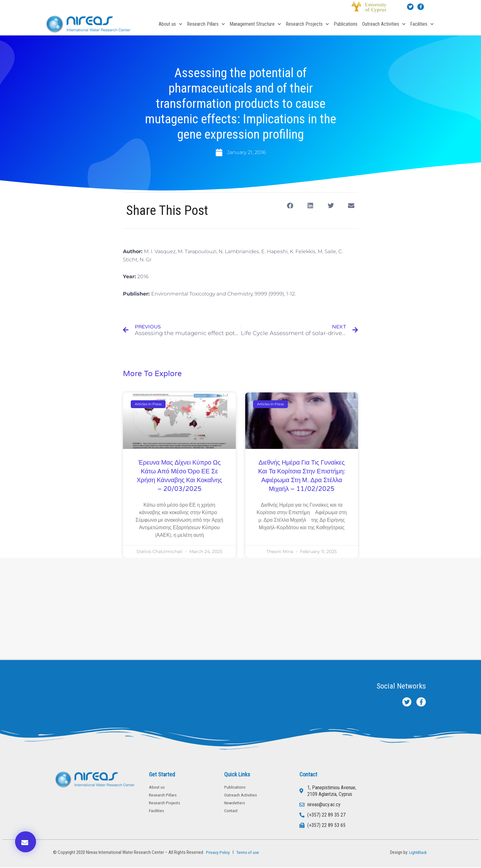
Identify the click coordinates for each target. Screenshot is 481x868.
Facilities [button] (422, 24)
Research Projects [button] (307, 24)
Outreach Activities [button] (384, 24)
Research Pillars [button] (206, 24)
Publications (346, 24)
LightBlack (417, 853)
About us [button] (170, 24)
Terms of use (249, 853)
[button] (290, 206)
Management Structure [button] (255, 24)
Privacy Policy (217, 853)
